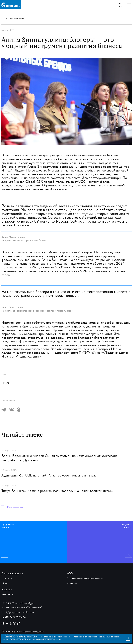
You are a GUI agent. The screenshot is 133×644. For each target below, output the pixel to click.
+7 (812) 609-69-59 (14, 617)
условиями (48, 637)
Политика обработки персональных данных (23, 632)
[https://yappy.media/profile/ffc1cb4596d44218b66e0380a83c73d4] (14, 623)
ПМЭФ (5, 383)
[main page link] (10, 4)
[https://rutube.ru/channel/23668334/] (19, 623)
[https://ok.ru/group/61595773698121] (11, 623)
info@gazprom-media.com (18, 612)
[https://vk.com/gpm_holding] (7, 623)
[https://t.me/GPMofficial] (3, 623)
